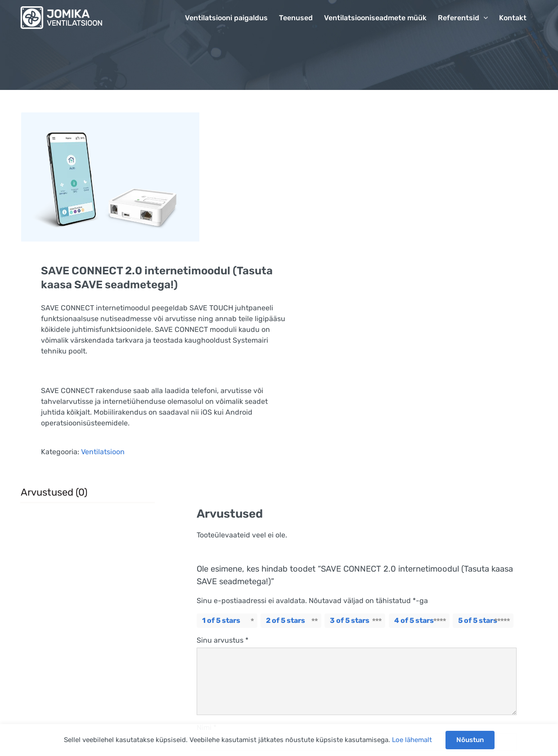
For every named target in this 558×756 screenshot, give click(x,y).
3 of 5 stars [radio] (350, 620)
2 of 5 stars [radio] (286, 620)
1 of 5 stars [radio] (221, 620)
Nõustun (470, 740)
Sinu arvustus (223, 640)
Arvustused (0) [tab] (54, 492)
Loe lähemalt (412, 740)
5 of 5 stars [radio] (478, 620)
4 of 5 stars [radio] (414, 620)
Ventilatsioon (103, 452)
